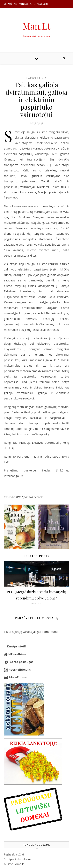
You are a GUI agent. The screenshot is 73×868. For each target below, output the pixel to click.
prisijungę (15, 632)
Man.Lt (37, 26)
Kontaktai (26, 4)
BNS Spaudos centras (30, 497)
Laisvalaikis (36, 78)
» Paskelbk (41, 4)
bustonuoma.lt (14, 864)
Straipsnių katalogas (18, 859)
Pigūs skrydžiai (14, 854)
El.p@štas (10, 4)
